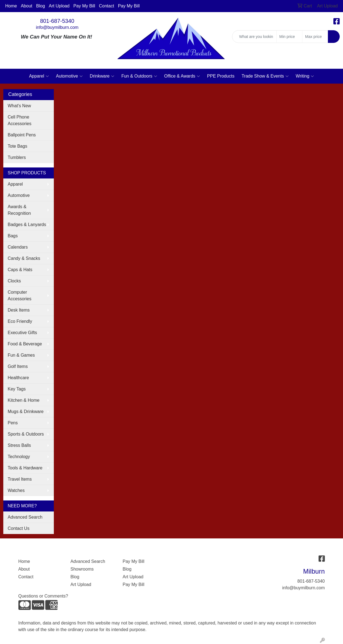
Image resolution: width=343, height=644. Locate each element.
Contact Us (19, 528)
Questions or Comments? (43, 596)
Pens (13, 423)
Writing (305, 76)
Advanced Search (25, 517)
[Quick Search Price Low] (289, 37)
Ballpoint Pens (22, 135)
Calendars (18, 247)
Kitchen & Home (24, 400)
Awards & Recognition (19, 210)
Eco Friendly (20, 321)
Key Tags (17, 389)
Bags (13, 236)
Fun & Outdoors (139, 76)
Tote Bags (17, 146)
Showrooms (82, 569)
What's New (19, 106)
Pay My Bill (84, 6)
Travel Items (20, 479)
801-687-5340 (57, 21)
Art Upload (59, 6)
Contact (106, 6)
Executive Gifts (22, 333)
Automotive (69, 76)
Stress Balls (19, 445)
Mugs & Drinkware (26, 412)
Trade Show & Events (265, 76)
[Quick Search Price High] (315, 37)
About (27, 6)
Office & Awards (182, 76)
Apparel (39, 76)
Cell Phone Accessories (19, 120)
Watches (16, 490)
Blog (41, 6)
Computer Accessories (19, 295)
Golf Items (18, 366)
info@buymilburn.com (57, 27)
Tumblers (17, 157)
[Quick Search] (254, 37)
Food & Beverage (25, 344)
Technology (19, 457)
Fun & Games (21, 355)
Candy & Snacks (24, 258)
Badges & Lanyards (27, 225)
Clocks (14, 281)
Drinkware (102, 76)
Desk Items (19, 310)
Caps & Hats (20, 270)
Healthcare (18, 378)
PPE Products (221, 76)
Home (11, 6)
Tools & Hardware (25, 468)
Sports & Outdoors (26, 434)
